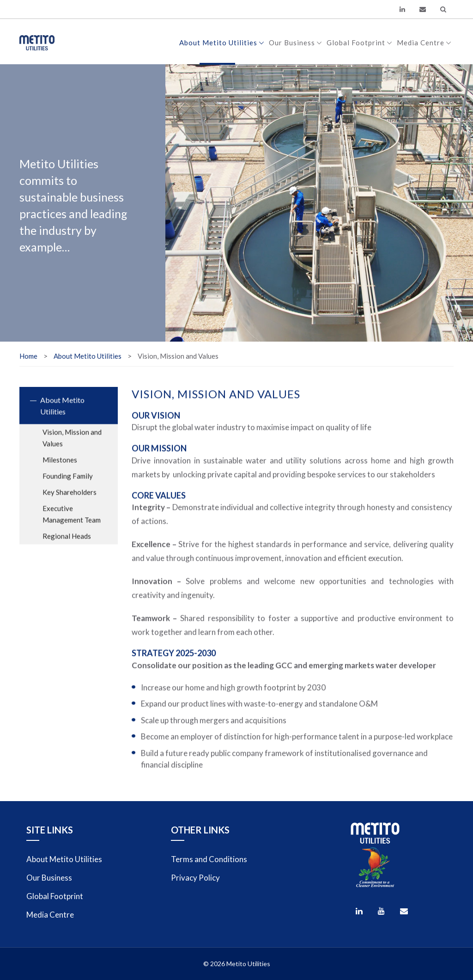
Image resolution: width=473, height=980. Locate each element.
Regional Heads (67, 545)
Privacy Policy (195, 878)
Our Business (295, 43)
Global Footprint (359, 43)
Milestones (60, 469)
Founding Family (68, 485)
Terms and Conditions (209, 859)
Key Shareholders (70, 502)
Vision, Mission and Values (72, 447)
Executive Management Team (72, 524)
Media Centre (424, 43)
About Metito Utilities (222, 43)
